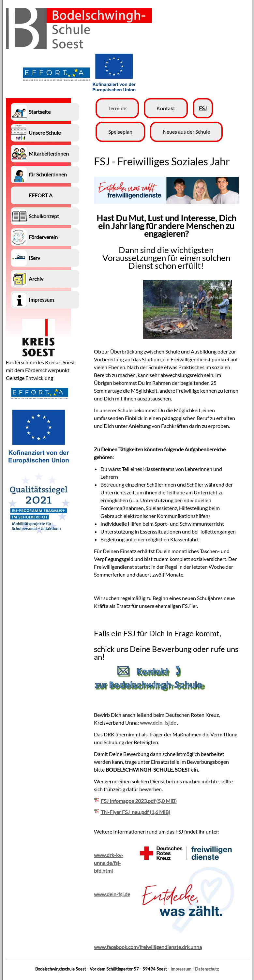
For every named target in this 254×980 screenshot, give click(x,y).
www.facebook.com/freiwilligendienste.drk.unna (148, 947)
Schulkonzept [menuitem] (44, 216)
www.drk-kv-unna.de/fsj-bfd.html (109, 863)
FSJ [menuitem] (203, 108)
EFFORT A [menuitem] (41, 195)
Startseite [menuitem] (40, 112)
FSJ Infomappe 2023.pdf (139, 801)
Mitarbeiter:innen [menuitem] (49, 153)
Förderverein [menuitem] (43, 237)
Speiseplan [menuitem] (120, 132)
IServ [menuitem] (34, 258)
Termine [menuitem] (117, 108)
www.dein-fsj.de (158, 723)
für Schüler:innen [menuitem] (48, 174)
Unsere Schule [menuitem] (45, 133)
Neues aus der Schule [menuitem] (186, 132)
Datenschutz (207, 969)
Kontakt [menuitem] (166, 108)
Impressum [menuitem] (41, 300)
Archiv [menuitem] (36, 279)
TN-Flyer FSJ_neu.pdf (135, 812)
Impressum (181, 969)
